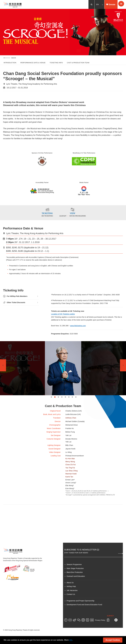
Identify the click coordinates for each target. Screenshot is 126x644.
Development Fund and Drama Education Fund (84, 610)
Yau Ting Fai (70, 472)
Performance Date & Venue (33, 63)
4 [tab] (62, 400)
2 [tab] (55, 400)
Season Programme (74, 570)
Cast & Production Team (78, 63)
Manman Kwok (71, 478)
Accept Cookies (113, 640)
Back (10, 58)
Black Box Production (75, 578)
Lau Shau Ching (71, 475)
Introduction (10, 63)
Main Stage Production (75, 574)
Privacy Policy (100, 625)
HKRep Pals (71, 592)
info (71, 640)
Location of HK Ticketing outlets (63, 316)
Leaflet (66, 218)
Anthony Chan (71, 421)
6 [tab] (69, 400)
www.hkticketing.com (78, 328)
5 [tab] (65, 400)
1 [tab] (51, 400)
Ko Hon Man (70, 463)
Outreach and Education (76, 581)
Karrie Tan (69, 481)
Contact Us (71, 600)
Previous (3, 368)
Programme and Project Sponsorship (80, 606)
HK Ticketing (45, 218)
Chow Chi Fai (70, 469)
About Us (70, 588)
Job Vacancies (72, 596)
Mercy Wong (70, 466)
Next (123, 368)
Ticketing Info (56, 63)
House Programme (81, 218)
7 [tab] (72, 400)
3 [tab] (58, 400)
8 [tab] (76, 400)
